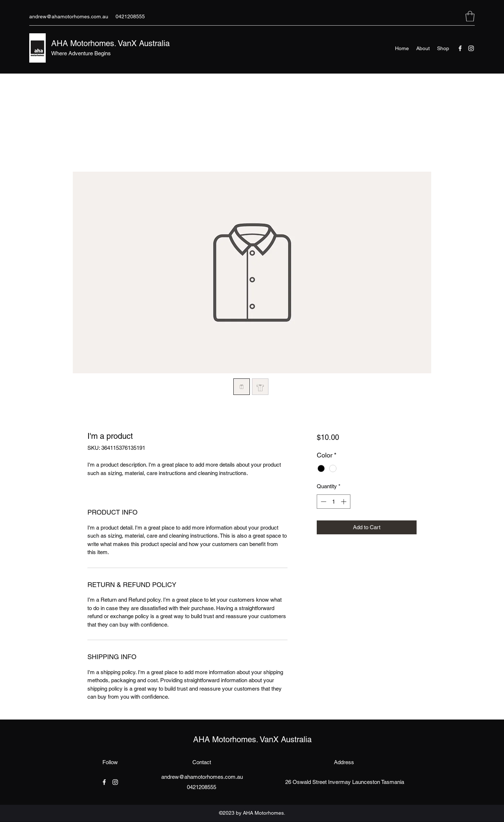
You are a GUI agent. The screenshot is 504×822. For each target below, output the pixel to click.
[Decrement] (323, 502)
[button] (470, 16)
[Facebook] (460, 48)
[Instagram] (471, 48)
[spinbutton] (333, 502)
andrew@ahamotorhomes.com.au (69, 16)
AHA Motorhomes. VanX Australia (112, 43)
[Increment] (344, 502)
